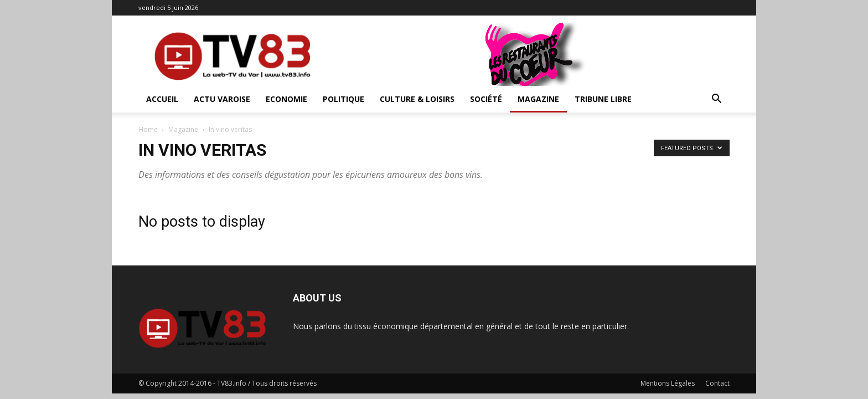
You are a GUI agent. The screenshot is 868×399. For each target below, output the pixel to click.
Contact (717, 383)
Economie (286, 99)
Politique (343, 99)
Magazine (538, 99)
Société (486, 99)
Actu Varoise (222, 99)
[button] (716, 100)
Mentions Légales (668, 383)
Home (148, 129)
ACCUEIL (162, 99)
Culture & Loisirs (417, 99)
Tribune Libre (603, 99)
